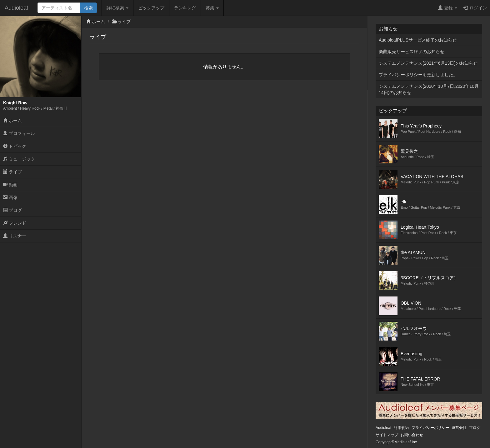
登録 (448, 8)
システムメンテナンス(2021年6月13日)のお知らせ (428, 63)
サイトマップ (387, 435)
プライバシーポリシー (430, 428)
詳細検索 (117, 8)
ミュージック (19, 159)
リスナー (15, 236)
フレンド (15, 223)
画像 (10, 197)
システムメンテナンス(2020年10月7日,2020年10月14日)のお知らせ (429, 89)
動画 (10, 185)
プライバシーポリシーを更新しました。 (418, 75)
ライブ (12, 172)
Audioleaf (16, 8)
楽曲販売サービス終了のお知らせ (412, 52)
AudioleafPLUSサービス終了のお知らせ (418, 40)
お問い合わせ (412, 435)
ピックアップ (151, 8)
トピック (15, 146)
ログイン (475, 8)
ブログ (12, 210)
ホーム (12, 121)
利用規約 (401, 428)
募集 (212, 8)
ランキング (185, 8)
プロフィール (19, 133)
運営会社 (459, 428)
